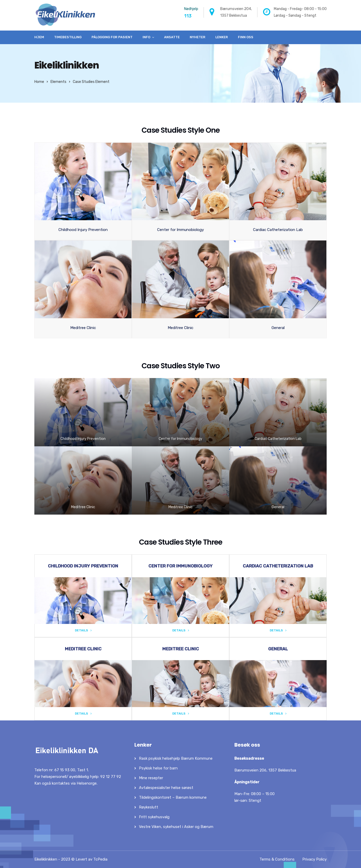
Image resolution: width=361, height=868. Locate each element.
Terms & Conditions (277, 859)
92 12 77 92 (111, 777)
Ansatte (172, 37)
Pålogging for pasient (112, 37)
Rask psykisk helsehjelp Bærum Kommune (176, 758)
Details (83, 630)
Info (146, 37)
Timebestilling (68, 37)
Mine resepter (151, 778)
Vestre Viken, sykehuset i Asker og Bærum (176, 827)
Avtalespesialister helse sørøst (166, 788)
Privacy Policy (314, 859)
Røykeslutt (149, 807)
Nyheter (198, 37)
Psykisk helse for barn (158, 768)
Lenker (222, 37)
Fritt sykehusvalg (154, 817)
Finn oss (246, 37)
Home (39, 82)
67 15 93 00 (65, 770)
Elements (58, 82)
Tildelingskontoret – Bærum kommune (173, 797)
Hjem (39, 37)
